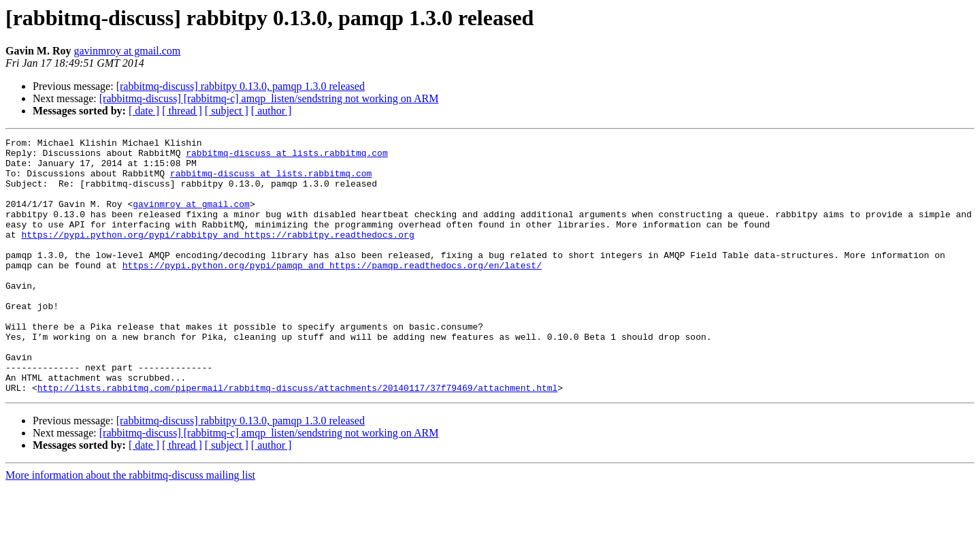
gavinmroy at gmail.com (127, 51)
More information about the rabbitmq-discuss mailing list (130, 526)
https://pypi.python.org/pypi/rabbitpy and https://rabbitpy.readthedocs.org (217, 255)
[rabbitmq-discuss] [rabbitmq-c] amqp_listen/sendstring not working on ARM (269, 98)
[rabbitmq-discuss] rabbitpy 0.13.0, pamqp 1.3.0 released (241, 86)
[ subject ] (227, 111)
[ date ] (144, 111)
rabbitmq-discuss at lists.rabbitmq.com (287, 157)
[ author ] (272, 111)
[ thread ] (182, 111)
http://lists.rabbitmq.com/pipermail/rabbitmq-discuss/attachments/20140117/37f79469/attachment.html (297, 439)
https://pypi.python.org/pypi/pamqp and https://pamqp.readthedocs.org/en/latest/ (332, 291)
